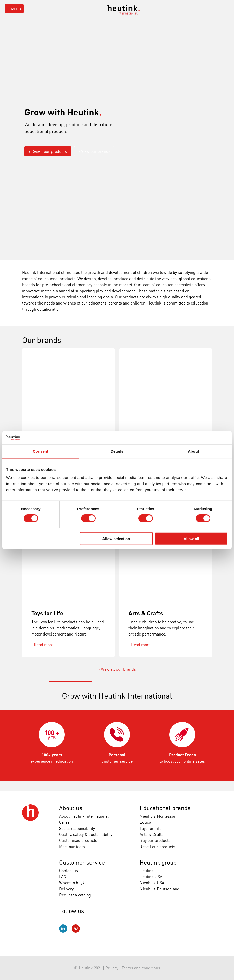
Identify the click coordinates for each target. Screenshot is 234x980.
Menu (14, 9)
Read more (44, 645)
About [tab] (193, 451)
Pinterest (76, 929)
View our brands (96, 151)
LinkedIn (63, 929)
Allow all (191, 539)
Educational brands (165, 808)
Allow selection (116, 539)
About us (71, 808)
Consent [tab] (41, 451)
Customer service (82, 862)
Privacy (112, 968)
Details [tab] (117, 451)
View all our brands (118, 669)
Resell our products (49, 151)
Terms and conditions (141, 968)
